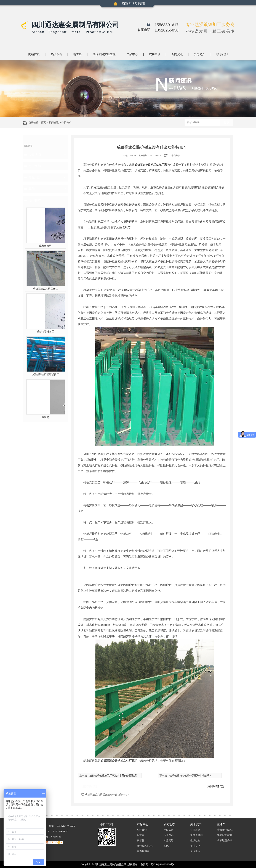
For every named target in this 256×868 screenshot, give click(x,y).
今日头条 (66, 122)
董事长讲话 (196, 835)
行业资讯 (35, 166)
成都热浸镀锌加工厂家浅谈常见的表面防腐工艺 (116, 775)
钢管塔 (78, 54)
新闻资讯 (177, 54)
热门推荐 (35, 200)
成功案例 (155, 54)
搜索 (227, 123)
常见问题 (35, 177)
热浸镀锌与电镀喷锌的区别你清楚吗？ (191, 775)
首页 (43, 122)
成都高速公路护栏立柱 (45, 289)
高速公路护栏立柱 (104, 54)
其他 (32, 189)
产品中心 (132, 54)
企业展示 (195, 851)
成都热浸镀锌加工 (226, 840)
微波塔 (45, 417)
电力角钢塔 (143, 851)
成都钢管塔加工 (45, 332)
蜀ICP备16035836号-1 (163, 864)
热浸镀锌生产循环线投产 (45, 374)
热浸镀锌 (57, 54)
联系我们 (222, 54)
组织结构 (195, 840)
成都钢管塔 (45, 246)
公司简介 (199, 54)
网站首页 (34, 54)
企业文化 (195, 846)
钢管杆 (141, 840)
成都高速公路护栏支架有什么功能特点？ (107, 795)
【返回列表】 (213, 786)
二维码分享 (175, 156)
